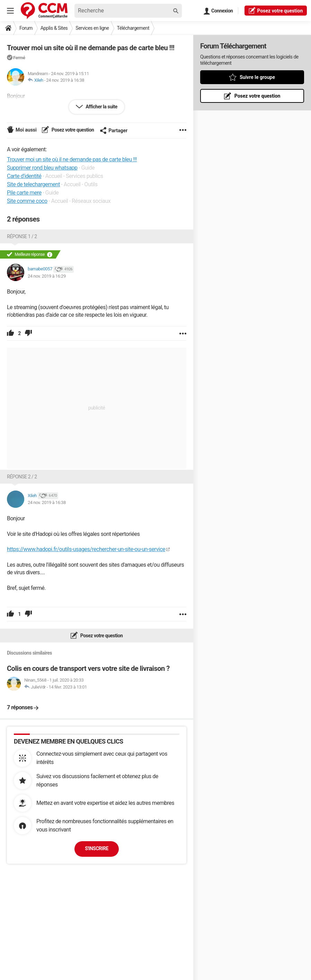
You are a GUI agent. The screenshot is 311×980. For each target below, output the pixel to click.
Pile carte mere (24, 193)
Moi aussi (26, 130)
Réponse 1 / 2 (22, 236)
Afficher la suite (101, 107)
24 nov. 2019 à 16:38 (65, 80)
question (276, 10)
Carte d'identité (24, 176)
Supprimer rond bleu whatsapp (42, 168)
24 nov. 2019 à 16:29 (47, 276)
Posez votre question (72, 130)
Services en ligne (92, 28)
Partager (114, 131)
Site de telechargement (33, 184)
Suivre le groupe (257, 77)
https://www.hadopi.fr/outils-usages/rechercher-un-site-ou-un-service (86, 549)
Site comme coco (27, 201)
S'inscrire (97, 848)
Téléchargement (133, 28)
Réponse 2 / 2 (22, 477)
